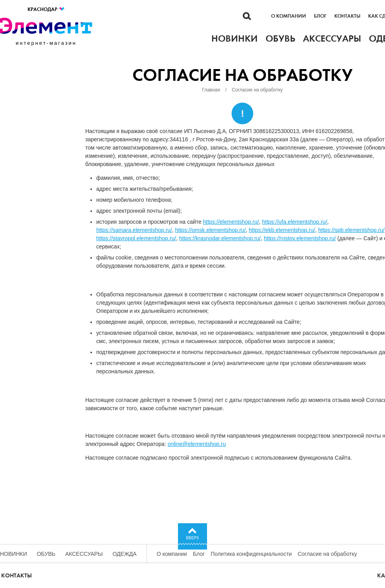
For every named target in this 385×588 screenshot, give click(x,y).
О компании (289, 16)
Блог (320, 16)
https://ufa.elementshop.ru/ (295, 222)
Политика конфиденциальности (251, 554)
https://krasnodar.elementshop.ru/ (220, 238)
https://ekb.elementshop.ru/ (282, 230)
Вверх (193, 538)
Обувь (46, 554)
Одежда (125, 554)
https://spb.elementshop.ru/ (351, 230)
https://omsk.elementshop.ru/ (211, 230)
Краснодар (46, 9)
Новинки (14, 554)
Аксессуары (84, 554)
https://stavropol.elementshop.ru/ (136, 238)
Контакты (347, 16)
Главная (211, 90)
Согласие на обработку (327, 554)
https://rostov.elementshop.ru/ (300, 238)
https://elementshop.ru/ (231, 222)
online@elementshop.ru (197, 444)
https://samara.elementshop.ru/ (134, 230)
